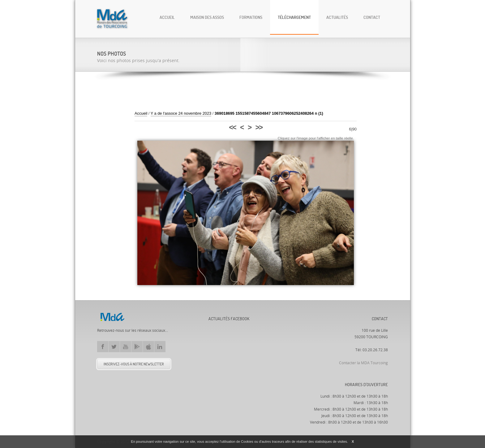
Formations (251, 17)
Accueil (167, 17)
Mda (112, 317)
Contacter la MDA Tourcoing (363, 363)
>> (259, 127)
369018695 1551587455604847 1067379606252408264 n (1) (269, 113)
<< (232, 127)
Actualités (337, 17)
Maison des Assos (207, 17)
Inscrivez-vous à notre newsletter (134, 364)
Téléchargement (294, 17)
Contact (372, 17)
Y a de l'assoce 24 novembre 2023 (181, 113)
